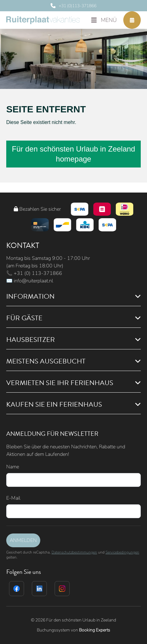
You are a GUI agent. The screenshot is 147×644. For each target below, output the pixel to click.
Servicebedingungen (122, 552)
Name (13, 467)
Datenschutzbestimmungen (74, 552)
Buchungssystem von (73, 630)
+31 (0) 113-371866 (38, 273)
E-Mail (13, 498)
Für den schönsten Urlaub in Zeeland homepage (73, 154)
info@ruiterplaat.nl (33, 281)
